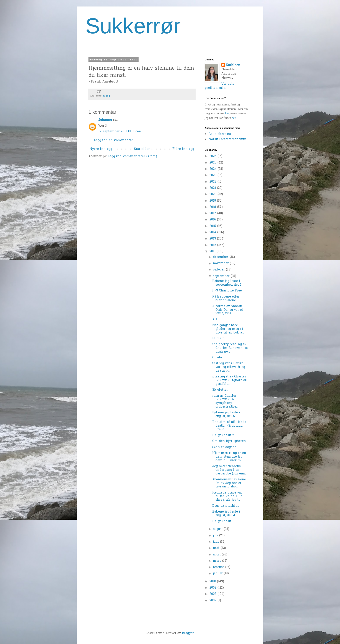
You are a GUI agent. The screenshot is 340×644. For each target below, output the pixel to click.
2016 (213, 220)
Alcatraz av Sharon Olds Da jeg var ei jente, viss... (228, 310)
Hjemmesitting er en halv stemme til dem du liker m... (229, 457)
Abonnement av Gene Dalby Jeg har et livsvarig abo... (229, 483)
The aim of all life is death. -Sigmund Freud (229, 426)
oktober (219, 270)
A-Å (215, 320)
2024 (214, 169)
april (217, 555)
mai (217, 548)
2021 (213, 188)
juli (216, 536)
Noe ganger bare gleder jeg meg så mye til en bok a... (228, 329)
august (218, 529)
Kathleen (233, 65)
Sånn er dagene (224, 447)
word (106, 96)
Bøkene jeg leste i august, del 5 (226, 414)
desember (221, 257)
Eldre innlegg (183, 149)
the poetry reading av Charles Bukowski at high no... (230, 348)
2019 (213, 201)
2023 (213, 175)
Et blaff (218, 339)
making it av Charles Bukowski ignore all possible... (230, 380)
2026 (213, 156)
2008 (213, 594)
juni (217, 542)
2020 (213, 194)
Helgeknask (222, 521)
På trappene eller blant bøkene (226, 299)
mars (218, 561)
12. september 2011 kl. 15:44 (119, 132)
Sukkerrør (133, 26)
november (221, 263)
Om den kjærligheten (229, 441)
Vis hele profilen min (220, 86)
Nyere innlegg (101, 149)
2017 (213, 213)
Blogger (188, 633)
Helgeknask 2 (223, 435)
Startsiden (142, 149)
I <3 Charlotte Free (227, 291)
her (227, 113)
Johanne (105, 120)
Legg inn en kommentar (114, 140)
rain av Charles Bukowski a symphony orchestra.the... (225, 401)
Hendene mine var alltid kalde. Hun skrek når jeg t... (227, 496)
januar (218, 574)
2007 (214, 601)
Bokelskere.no (220, 134)
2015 (213, 226)
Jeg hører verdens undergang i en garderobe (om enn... (230, 470)
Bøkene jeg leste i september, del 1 (227, 283)
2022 (213, 182)
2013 (213, 239)
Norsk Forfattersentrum (228, 139)
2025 (213, 163)
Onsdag (218, 358)
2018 (213, 207)
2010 (213, 582)
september (222, 276)
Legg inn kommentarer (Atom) (132, 156)
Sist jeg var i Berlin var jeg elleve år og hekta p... (229, 367)
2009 (213, 588)
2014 (213, 232)
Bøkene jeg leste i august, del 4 (226, 514)
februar (219, 567)
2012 (213, 245)
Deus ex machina (226, 506)
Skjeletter (220, 390)
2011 (213, 252)
